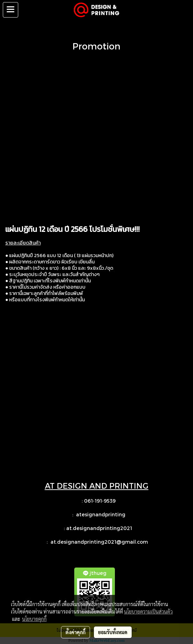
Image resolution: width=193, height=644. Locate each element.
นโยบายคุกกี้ (34, 619)
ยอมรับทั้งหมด (113, 632)
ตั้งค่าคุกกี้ (75, 632)
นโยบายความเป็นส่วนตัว (148, 611)
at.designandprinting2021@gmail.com (100, 542)
